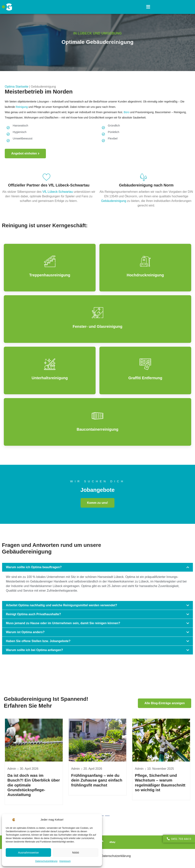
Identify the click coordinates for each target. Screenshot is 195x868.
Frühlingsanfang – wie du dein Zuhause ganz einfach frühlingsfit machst (97, 782)
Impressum (65, 861)
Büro (126, 112)
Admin (76, 771)
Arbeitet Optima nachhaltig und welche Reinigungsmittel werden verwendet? (62, 607)
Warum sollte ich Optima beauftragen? (34, 568)
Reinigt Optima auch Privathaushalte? (33, 616)
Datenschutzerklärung (46, 861)
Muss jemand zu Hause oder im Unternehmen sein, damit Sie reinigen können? (63, 624)
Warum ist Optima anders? (25, 633)
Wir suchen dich (97, 482)
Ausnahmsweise (28, 852)
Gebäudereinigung (114, 201)
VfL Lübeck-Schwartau (58, 192)
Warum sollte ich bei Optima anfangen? (34, 651)
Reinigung (22, 107)
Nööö (76, 852)
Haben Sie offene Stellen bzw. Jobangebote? (38, 642)
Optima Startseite (17, 87)
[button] (148, 7)
